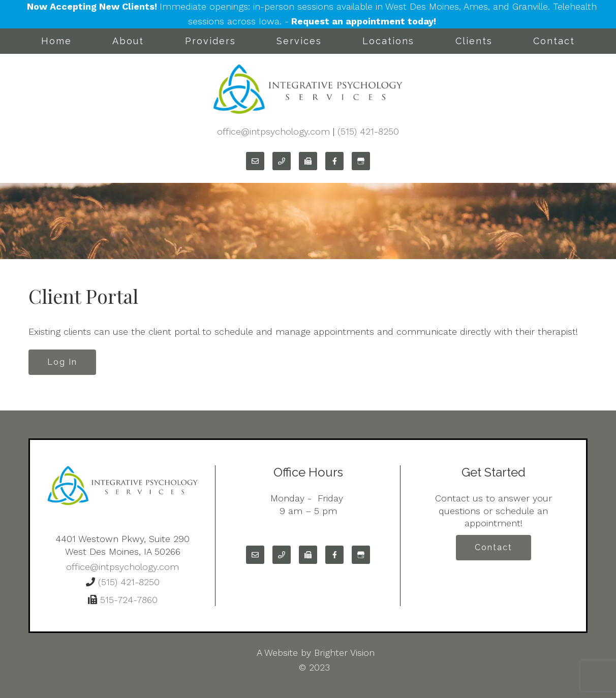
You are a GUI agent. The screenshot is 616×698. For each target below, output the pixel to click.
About (128, 41)
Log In (62, 362)
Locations (388, 41)
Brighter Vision (344, 653)
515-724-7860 (127, 600)
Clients (474, 41)
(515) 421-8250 (368, 131)
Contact (554, 41)
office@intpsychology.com (273, 131)
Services (299, 41)
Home (56, 41)
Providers (210, 41)
